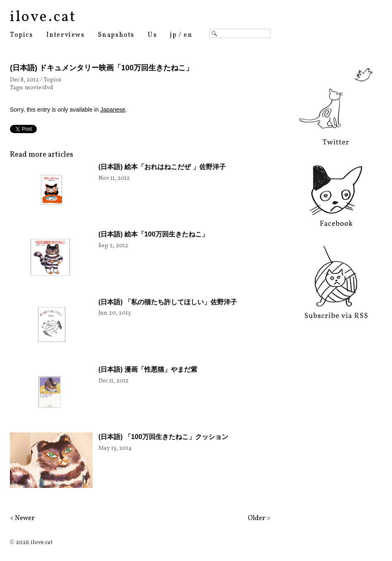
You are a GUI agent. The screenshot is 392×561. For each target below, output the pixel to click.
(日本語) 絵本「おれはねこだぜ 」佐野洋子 (162, 167)
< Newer (22, 518)
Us (152, 35)
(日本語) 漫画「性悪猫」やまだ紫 (148, 369)
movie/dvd (39, 88)
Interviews (66, 35)
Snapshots (116, 35)
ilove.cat (43, 17)
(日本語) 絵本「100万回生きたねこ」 (153, 234)
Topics (22, 35)
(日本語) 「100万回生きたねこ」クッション (163, 437)
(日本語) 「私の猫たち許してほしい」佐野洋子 (168, 302)
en (188, 35)
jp (173, 35)
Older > (259, 518)
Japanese (113, 110)
